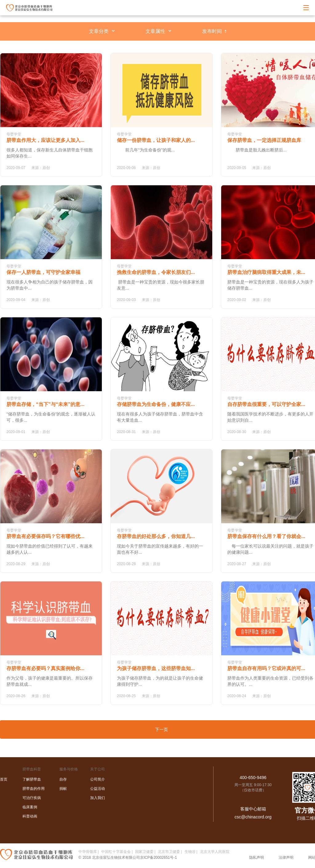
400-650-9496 (253, 778)
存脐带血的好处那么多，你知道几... (156, 536)
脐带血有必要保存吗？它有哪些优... (45, 536)
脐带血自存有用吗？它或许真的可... (266, 668)
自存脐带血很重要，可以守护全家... (266, 404)
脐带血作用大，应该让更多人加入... (45, 140)
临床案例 (30, 807)
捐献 (63, 789)
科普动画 (30, 816)
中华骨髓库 (88, 852)
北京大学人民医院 (215, 852)
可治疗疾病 (32, 798)
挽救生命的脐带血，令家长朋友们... (156, 272)
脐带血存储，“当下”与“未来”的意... (45, 404)
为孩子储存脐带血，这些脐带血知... (156, 668)
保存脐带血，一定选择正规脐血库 (264, 140)
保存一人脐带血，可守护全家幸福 (43, 272)
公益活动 (98, 789)
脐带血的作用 (34, 789)
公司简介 (98, 779)
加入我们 (98, 798)
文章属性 (155, 31)
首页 (4, 779)
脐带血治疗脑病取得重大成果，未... (266, 272)
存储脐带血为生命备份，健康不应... (156, 404)
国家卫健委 (144, 852)
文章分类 (99, 31)
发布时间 (212, 31)
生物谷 (190, 852)
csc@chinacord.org (253, 817)
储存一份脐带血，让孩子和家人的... (156, 140)
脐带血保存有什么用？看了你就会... (266, 536)
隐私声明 (257, 858)
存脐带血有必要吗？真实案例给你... (45, 668)
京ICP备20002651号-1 (158, 858)
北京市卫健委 (169, 852)
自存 (63, 779)
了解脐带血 (32, 779)
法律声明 (286, 858)
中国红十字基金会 (116, 852)
